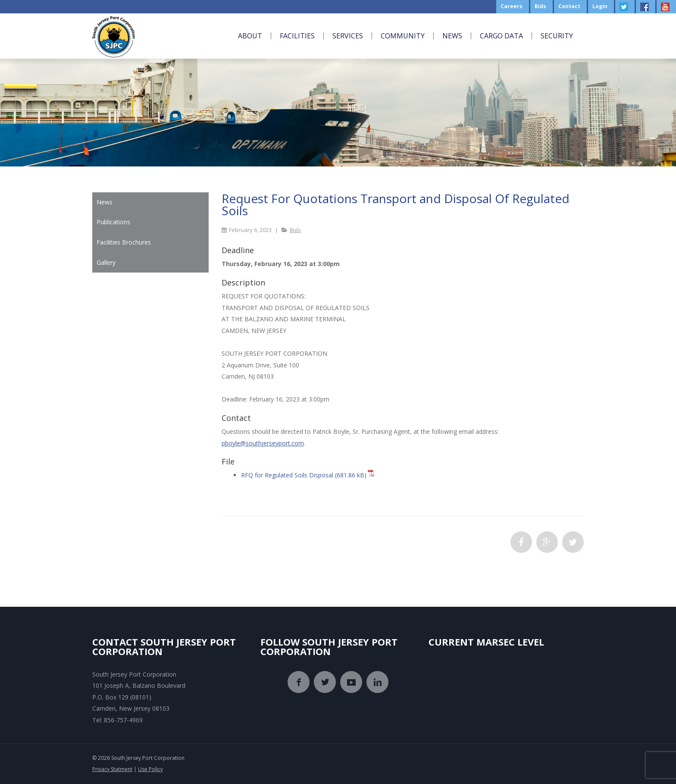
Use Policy (150, 769)
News (452, 36)
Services (348, 36)
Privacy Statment (112, 769)
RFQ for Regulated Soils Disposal (287, 475)
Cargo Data (501, 36)
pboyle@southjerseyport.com (263, 443)
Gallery (106, 262)
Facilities (297, 36)
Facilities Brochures (124, 242)
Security (557, 36)
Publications (113, 222)
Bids (295, 230)
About (250, 36)
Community (403, 36)
